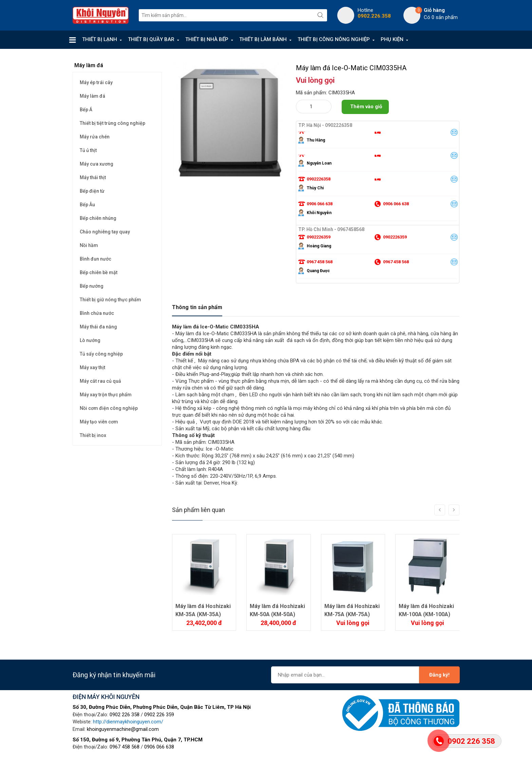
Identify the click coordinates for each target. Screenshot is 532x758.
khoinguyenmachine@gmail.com (123, 729)
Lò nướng (90, 340)
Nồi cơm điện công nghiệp (109, 408)
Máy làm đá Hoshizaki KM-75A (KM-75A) (352, 610)
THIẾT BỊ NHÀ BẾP (207, 39)
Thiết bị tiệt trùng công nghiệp (112, 123)
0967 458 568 (125, 747)
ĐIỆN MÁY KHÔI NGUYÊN (106, 697)
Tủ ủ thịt (88, 150)
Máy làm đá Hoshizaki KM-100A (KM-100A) (426, 610)
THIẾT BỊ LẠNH (100, 39)
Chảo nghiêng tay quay (105, 232)
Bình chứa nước (97, 313)
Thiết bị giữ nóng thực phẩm (110, 300)
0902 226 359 (159, 715)
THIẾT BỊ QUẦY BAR (151, 39)
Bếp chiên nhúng (98, 218)
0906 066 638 (159, 747)
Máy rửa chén (95, 137)
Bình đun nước (96, 259)
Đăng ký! (439, 675)
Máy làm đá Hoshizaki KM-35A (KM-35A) (203, 610)
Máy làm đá (92, 96)
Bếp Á (86, 110)
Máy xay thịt (92, 367)
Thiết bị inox (93, 435)
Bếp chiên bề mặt (99, 272)
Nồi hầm (89, 245)
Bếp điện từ (92, 191)
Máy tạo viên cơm (99, 422)
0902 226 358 (125, 715)
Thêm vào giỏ (366, 107)
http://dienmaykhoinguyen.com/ (128, 722)
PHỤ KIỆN (392, 39)
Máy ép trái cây (96, 82)
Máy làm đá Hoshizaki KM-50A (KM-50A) (277, 610)
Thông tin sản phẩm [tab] (197, 307)
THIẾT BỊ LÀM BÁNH (263, 39)
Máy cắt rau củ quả (100, 381)
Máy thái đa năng (98, 327)
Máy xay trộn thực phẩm (106, 395)
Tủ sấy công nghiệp (101, 354)
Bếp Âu (87, 205)
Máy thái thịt (93, 177)
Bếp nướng (92, 286)
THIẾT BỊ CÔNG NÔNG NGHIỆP (334, 39)
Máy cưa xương (97, 164)
